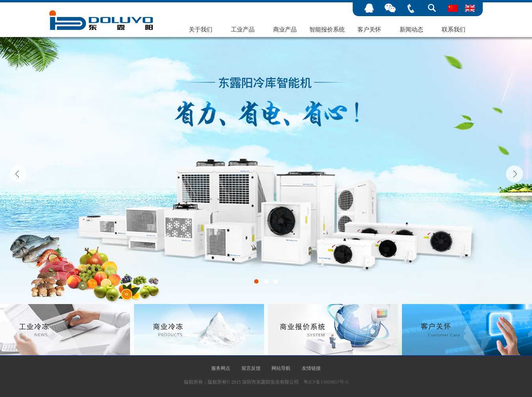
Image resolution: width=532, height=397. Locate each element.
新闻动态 (411, 30)
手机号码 (411, 8)
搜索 (432, 8)
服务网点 (221, 368)
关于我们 (201, 30)
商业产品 (285, 30)
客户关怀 (369, 30)
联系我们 (454, 30)
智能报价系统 (327, 30)
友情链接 (311, 368)
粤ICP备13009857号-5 (326, 382)
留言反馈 (251, 368)
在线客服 (369, 8)
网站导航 (281, 368)
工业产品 (243, 30)
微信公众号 (390, 8)
